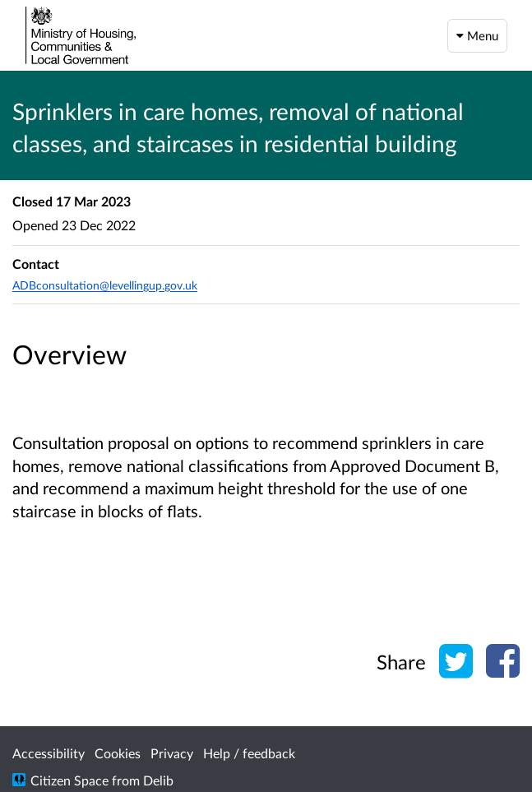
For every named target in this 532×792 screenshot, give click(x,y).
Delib (158, 780)
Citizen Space (69, 780)
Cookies (118, 753)
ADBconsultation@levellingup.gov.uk (105, 285)
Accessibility (49, 753)
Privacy (172, 753)
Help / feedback (249, 753)
